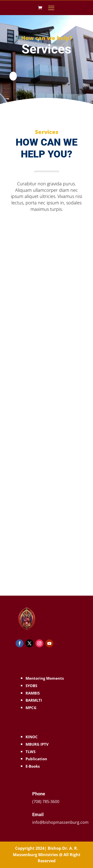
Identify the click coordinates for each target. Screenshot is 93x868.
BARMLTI (34, 700)
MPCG (31, 708)
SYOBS (31, 686)
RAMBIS (33, 693)
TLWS (31, 752)
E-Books (33, 766)
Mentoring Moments (45, 678)
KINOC (32, 737)
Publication (36, 759)
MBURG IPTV (37, 744)
